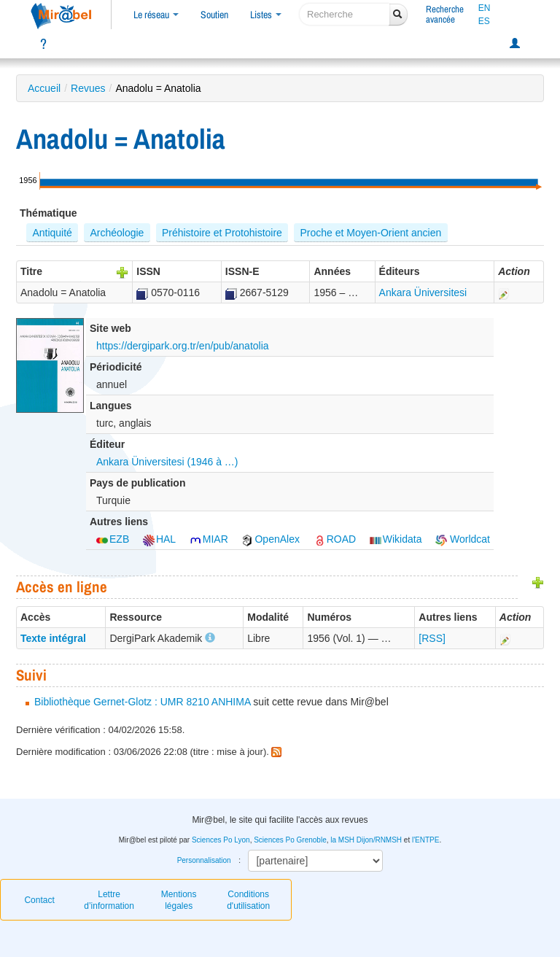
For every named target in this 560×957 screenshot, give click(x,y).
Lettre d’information (109, 900)
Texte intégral (53, 638)
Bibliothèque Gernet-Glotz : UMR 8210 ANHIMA (142, 702)
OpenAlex (270, 539)
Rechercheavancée (445, 14)
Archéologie (117, 233)
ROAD (335, 539)
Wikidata (396, 539)
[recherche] (345, 14)
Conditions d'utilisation (248, 900)
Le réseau (156, 15)
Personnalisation (204, 860)
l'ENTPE (425, 840)
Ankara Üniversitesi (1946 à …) (167, 462)
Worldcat (463, 539)
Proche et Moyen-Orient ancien (370, 233)
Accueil (44, 88)
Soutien (214, 15)
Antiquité (52, 233)
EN (485, 8)
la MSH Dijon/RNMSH (366, 840)
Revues (88, 88)
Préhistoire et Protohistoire (222, 233)
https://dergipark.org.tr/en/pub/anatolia (183, 346)
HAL (159, 539)
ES (484, 21)
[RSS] (432, 638)
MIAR (209, 539)
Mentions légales (179, 900)
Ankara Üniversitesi (423, 292)
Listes (266, 15)
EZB (113, 539)
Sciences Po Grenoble (290, 840)
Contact (39, 900)
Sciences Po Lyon (221, 840)
